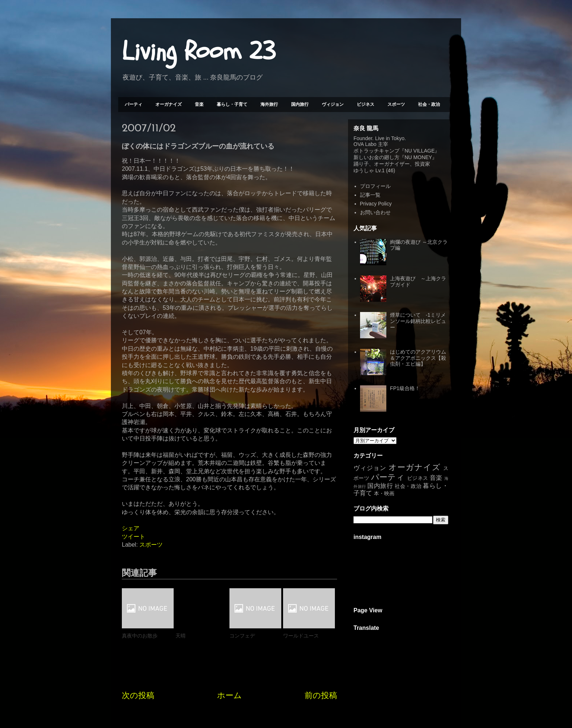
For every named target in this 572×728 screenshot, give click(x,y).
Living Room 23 (199, 51)
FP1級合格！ (405, 388)
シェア (131, 528)
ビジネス (366, 104)
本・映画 (384, 493)
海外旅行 (269, 104)
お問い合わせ (375, 212)
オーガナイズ (169, 104)
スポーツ (396, 104)
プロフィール (375, 186)
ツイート (134, 537)
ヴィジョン (333, 104)
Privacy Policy (376, 204)
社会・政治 (429, 104)
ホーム (229, 695)
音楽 (199, 104)
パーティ (134, 104)
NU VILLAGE (420, 151)
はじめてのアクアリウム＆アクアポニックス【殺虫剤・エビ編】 (418, 358)
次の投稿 (138, 695)
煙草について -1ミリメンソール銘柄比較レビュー (418, 321)
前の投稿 (321, 695)
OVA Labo (365, 144)
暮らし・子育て (232, 104)
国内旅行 (300, 104)
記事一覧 (370, 195)
